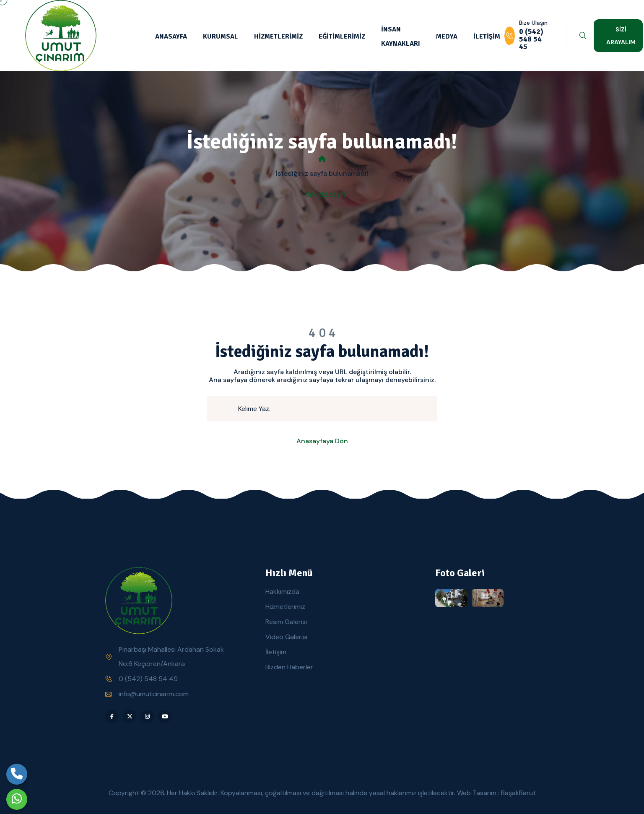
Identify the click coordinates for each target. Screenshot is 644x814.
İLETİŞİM (487, 36)
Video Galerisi (286, 637)
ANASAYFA (171, 36)
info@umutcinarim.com (154, 694)
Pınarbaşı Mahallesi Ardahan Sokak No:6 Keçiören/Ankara (171, 657)
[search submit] (226, 409)
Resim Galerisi (286, 622)
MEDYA (447, 36)
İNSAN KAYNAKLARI (401, 36)
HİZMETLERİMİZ (278, 36)
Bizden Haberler (289, 667)
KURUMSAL (221, 36)
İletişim (276, 652)
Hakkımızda (282, 592)
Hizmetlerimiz (285, 607)
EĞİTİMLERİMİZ (342, 36)
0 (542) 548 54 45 (148, 679)
